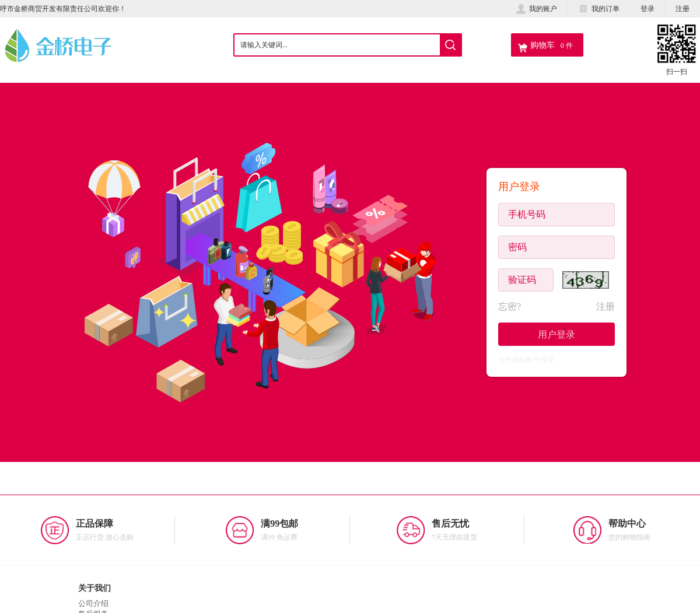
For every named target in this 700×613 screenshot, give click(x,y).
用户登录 (556, 334)
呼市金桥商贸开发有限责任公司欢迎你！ (63, 8)
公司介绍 (93, 603)
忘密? (510, 306)
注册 (682, 8)
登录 (647, 8)
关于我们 (94, 588)
